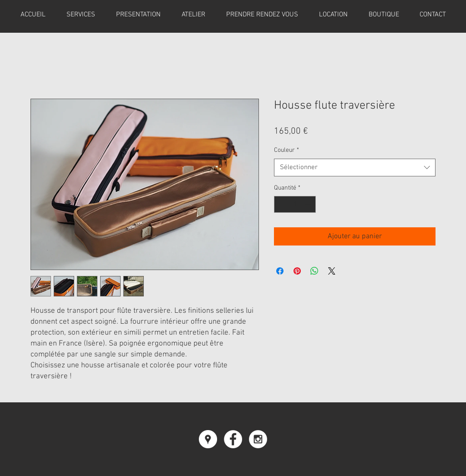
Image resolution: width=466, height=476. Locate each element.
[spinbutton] (295, 204)
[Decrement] (281, 204)
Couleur (286, 150)
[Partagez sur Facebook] (280, 271)
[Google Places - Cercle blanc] (208, 439)
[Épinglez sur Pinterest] (297, 271)
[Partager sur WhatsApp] (314, 271)
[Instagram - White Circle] (258, 439)
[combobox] (355, 168)
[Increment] (309, 204)
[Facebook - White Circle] (233, 439)
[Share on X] (332, 271)
